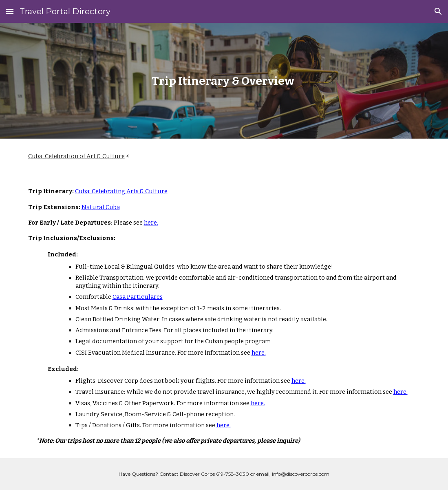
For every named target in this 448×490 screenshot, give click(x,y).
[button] (10, 11)
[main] (224, 81)
